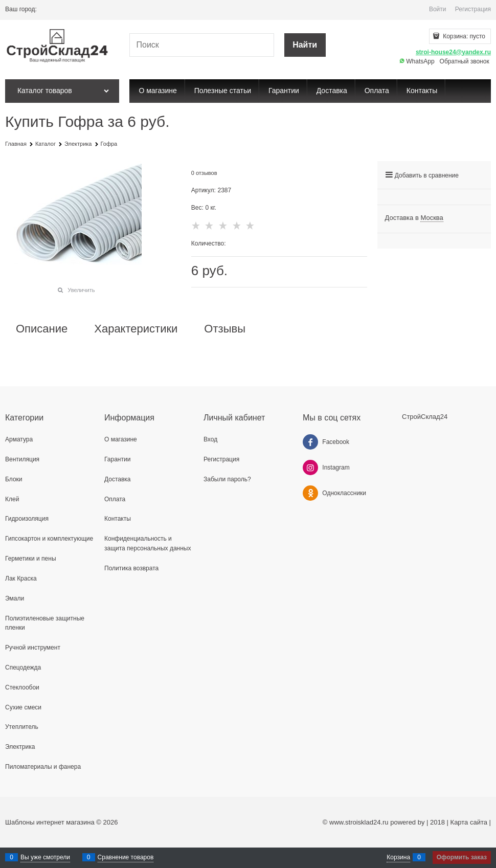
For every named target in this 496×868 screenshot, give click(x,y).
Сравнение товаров (126, 857)
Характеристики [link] (136, 329)
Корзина (398, 857)
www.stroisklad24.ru (359, 822)
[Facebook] (310, 442)
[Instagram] (310, 468)
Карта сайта (469, 822)
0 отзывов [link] (204, 173)
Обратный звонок (465, 61)
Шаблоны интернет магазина (50, 822)
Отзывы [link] (225, 329)
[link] (432, 218)
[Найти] (305, 45)
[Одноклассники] (310, 493)
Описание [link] (42, 329)
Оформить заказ (462, 857)
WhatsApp (417, 61)
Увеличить (81, 290)
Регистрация (473, 9)
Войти (438, 9)
